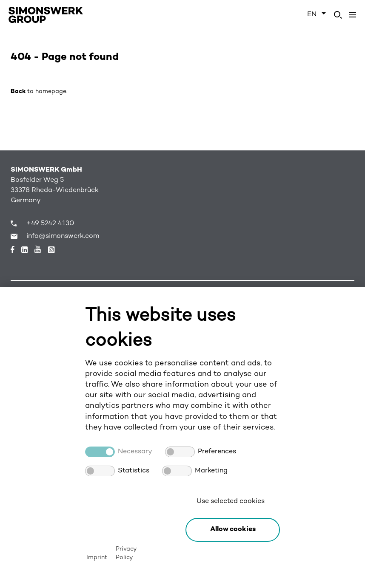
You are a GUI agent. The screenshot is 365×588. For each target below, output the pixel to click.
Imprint (97, 558)
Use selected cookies (231, 502)
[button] (233, 530)
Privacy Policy (126, 553)
